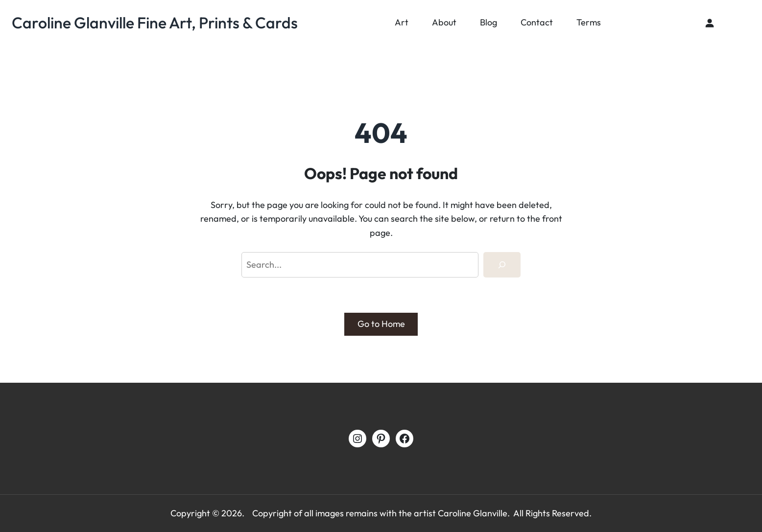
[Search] (502, 265)
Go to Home (381, 324)
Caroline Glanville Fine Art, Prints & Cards (155, 23)
